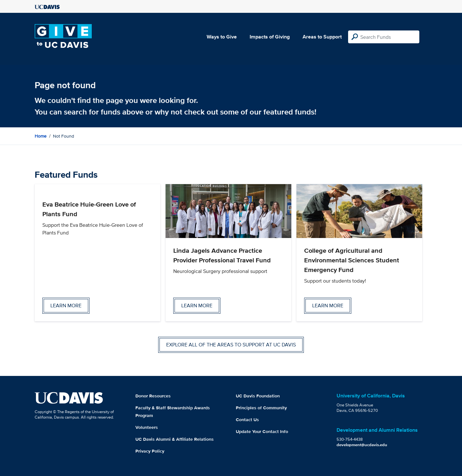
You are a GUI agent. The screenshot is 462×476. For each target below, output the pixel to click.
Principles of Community (261, 408)
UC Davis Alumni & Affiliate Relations (175, 439)
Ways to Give (222, 37)
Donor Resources (153, 396)
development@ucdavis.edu (362, 445)
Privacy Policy (150, 451)
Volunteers (147, 427)
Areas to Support (322, 37)
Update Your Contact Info (262, 431)
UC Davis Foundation (258, 396)
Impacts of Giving (270, 37)
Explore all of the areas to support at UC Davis (231, 345)
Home (41, 136)
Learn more (66, 306)
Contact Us (247, 420)
